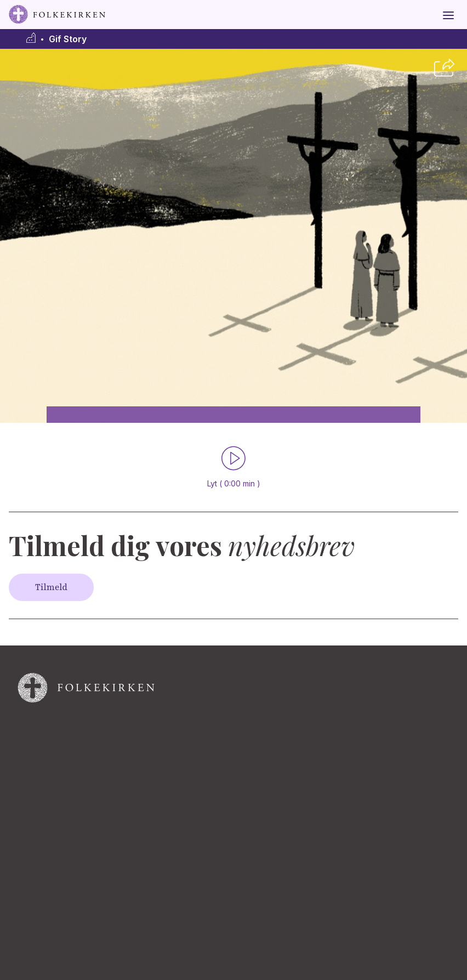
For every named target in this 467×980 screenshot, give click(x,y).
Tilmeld (51, 587)
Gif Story (68, 39)
